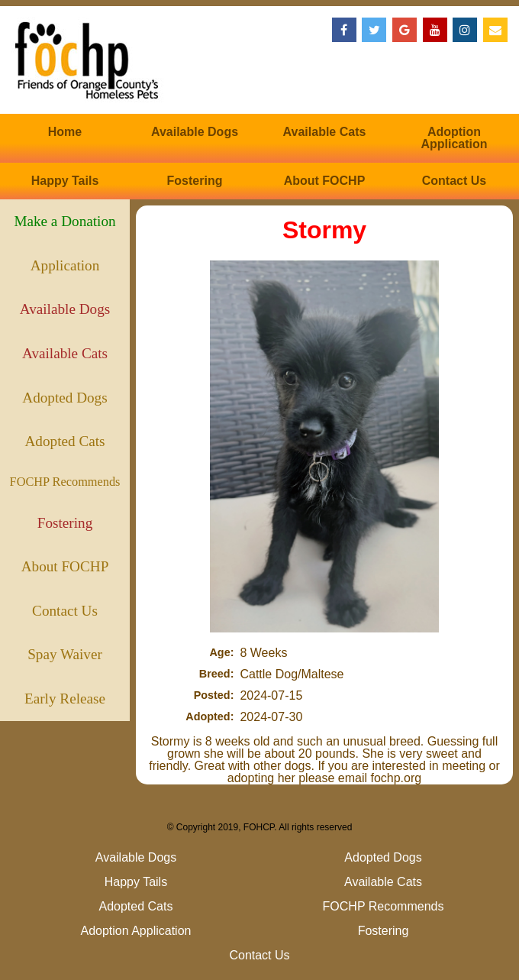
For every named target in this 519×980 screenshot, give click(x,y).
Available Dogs (195, 132)
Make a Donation (64, 221)
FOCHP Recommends (65, 482)
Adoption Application (454, 138)
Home (65, 132)
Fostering (195, 181)
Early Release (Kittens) (65, 706)
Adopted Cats (65, 441)
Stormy (324, 230)
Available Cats (325, 132)
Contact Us (454, 181)
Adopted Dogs (64, 398)
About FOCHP (325, 181)
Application (65, 265)
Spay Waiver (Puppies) (65, 661)
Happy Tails (65, 181)
